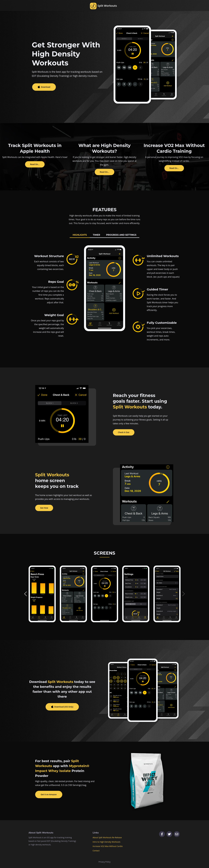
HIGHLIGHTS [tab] (80, 235)
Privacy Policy (104, 862)
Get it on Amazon (49, 794)
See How (44, 508)
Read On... (35, 164)
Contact (96, 851)
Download (45, 87)
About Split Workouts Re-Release (107, 837)
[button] (26, 594)
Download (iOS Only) (64, 707)
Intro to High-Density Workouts (106, 842)
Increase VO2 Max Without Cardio (108, 846)
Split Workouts (103, 8)
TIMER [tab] (96, 235)
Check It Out (124, 432)
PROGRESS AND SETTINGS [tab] (121, 235)
